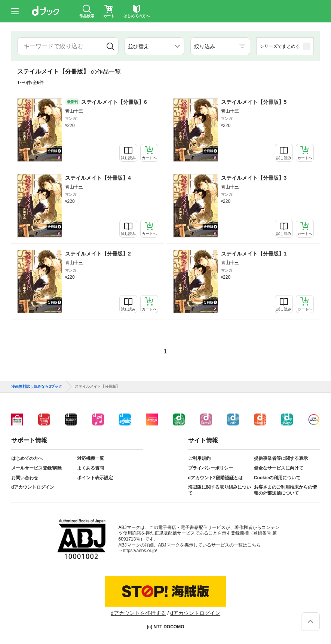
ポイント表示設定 (95, 478)
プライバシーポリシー (211, 468)
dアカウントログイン (33, 487)
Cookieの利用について (277, 478)
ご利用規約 (199, 458)
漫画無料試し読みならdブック (37, 387)
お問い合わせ (25, 478)
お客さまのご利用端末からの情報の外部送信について (285, 490)
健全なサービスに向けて (279, 468)
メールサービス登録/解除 (36, 468)
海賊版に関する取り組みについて (220, 490)
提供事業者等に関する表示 (281, 458)
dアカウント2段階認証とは (215, 478)
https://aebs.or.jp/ (140, 551)
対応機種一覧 (91, 458)
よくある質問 (91, 468)
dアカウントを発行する (138, 613)
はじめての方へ (27, 458)
